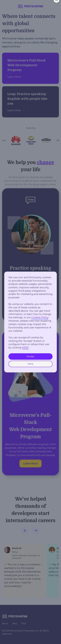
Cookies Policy (40, 317)
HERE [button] (25, 348)
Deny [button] (31, 364)
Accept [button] (31, 356)
